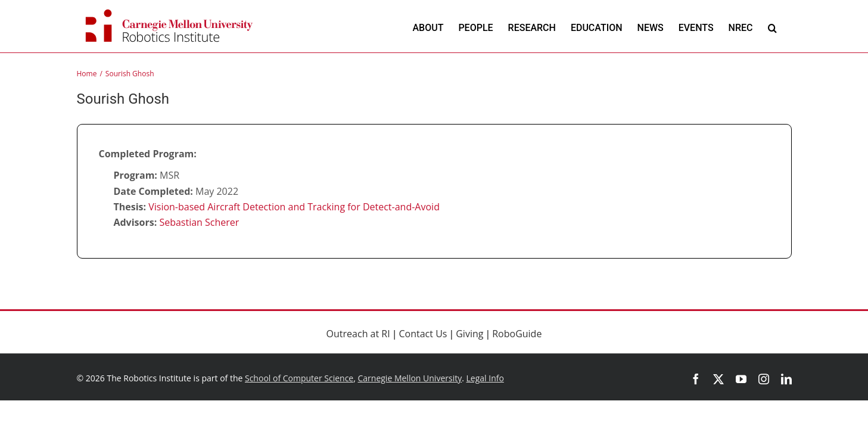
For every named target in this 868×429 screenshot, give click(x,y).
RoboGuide (517, 334)
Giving (469, 334)
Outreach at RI (358, 334)
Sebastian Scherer (199, 222)
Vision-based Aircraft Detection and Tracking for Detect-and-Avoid (294, 207)
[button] (772, 28)
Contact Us (423, 334)
